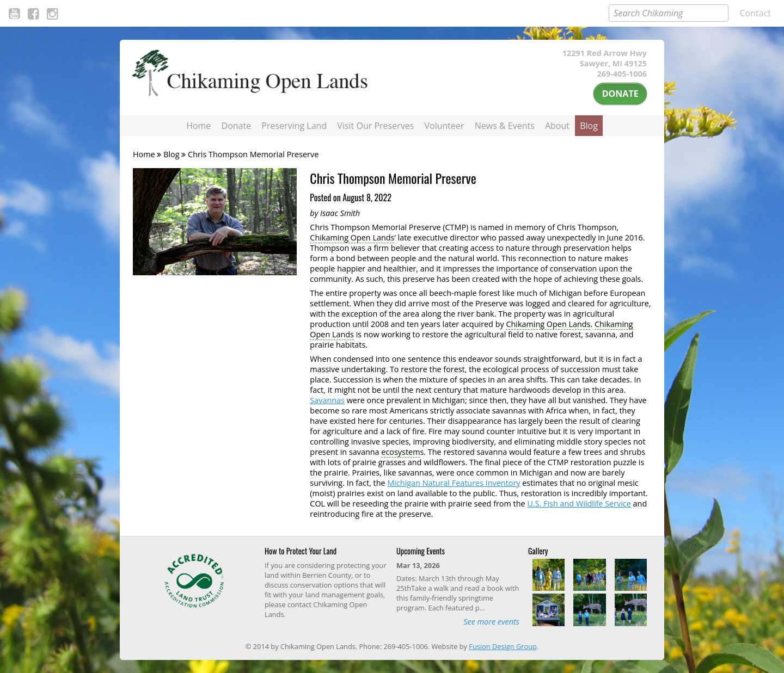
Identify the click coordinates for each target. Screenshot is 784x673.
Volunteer (445, 126)
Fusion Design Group (503, 646)
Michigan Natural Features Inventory (454, 483)
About (557, 126)
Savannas (327, 400)
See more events (491, 622)
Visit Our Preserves (375, 126)
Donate (620, 94)
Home (198, 126)
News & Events (505, 126)
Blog (589, 126)
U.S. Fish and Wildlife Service (579, 504)
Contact (755, 13)
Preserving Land (294, 126)
